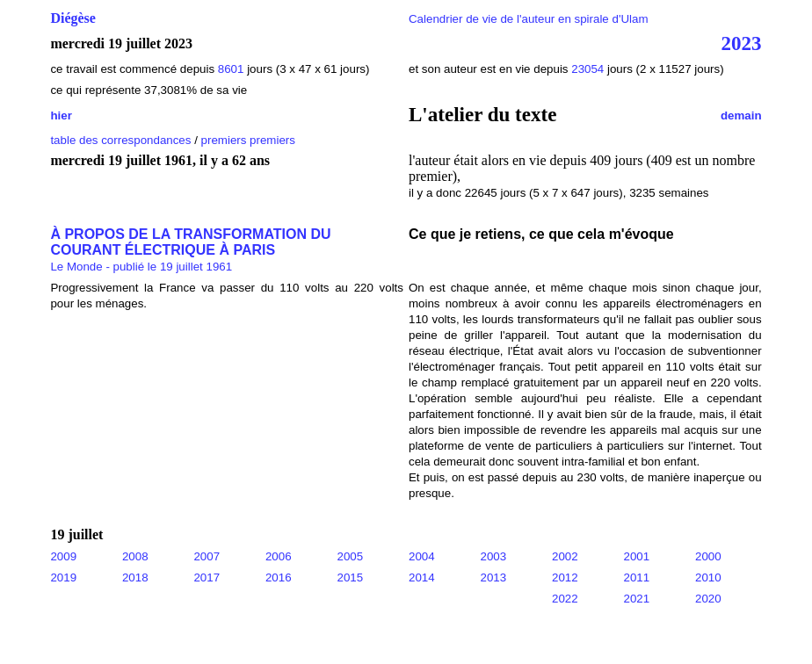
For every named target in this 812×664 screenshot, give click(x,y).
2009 (63, 556)
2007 (207, 556)
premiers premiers (248, 140)
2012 (565, 577)
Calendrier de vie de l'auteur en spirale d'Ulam (529, 19)
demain (741, 115)
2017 (207, 577)
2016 (279, 577)
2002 (565, 556)
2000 (708, 556)
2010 (708, 577)
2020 (708, 599)
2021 (637, 599)
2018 (135, 577)
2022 (565, 599)
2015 (350, 577)
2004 (422, 556)
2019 (63, 577)
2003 (494, 556)
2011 (637, 577)
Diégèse (73, 18)
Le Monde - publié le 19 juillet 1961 (141, 267)
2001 (637, 556)
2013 (494, 577)
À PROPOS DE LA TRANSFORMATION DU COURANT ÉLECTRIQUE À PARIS (190, 242)
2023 (742, 43)
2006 (279, 556)
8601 (231, 69)
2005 (350, 556)
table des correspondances (120, 140)
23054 (587, 69)
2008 (135, 556)
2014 (422, 577)
